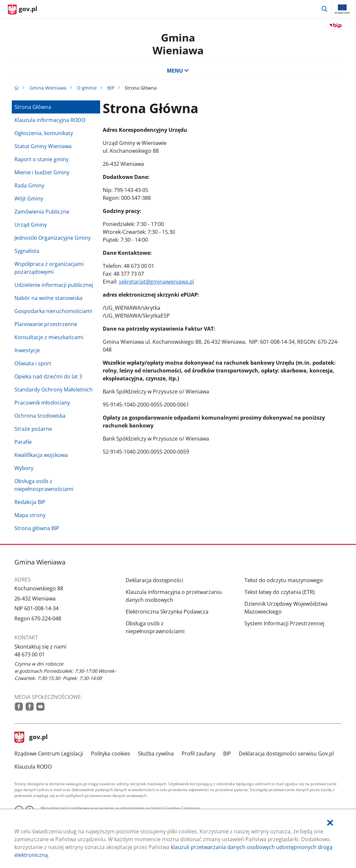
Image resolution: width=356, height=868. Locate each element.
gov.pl (31, 738)
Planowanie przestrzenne (46, 324)
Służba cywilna (156, 754)
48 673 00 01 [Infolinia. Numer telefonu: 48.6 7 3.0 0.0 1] (30, 654)
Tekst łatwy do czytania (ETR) (280, 592)
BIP (111, 88)
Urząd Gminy (31, 225)
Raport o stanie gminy (42, 159)
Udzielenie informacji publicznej (54, 285)
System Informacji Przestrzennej (284, 623)
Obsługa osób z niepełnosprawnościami (44, 485)
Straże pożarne (33, 429)
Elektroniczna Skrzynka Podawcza (167, 612)
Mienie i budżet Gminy (42, 172)
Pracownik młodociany (42, 403)
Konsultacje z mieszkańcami (49, 337)
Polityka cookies (111, 754)
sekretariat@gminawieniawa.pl (156, 282)
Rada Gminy (29, 185)
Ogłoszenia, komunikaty (44, 133)
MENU (178, 71)
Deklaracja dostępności (154, 580)
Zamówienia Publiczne (42, 212)
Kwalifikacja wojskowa (41, 455)
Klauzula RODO (33, 767)
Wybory (24, 468)
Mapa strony (30, 515)
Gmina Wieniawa (178, 44)
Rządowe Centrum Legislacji (49, 754)
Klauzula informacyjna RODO (50, 120)
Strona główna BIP (37, 528)
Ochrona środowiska (40, 416)
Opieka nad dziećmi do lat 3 (48, 376)
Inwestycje (27, 350)
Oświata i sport (33, 363)
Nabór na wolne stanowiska (48, 298)
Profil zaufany (198, 754)
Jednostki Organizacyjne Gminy (53, 238)
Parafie (23, 442)
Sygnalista (27, 251)
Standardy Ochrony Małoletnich (53, 390)
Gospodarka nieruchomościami (53, 311)
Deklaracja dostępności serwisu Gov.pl (286, 754)
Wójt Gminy (29, 199)
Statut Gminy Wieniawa (43, 146)
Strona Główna (33, 107)
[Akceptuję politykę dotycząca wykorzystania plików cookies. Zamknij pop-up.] (330, 823)
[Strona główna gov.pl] (23, 10)
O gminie (87, 88)
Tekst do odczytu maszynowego (284, 580)
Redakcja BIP (30, 502)
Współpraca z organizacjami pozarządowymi (49, 268)
